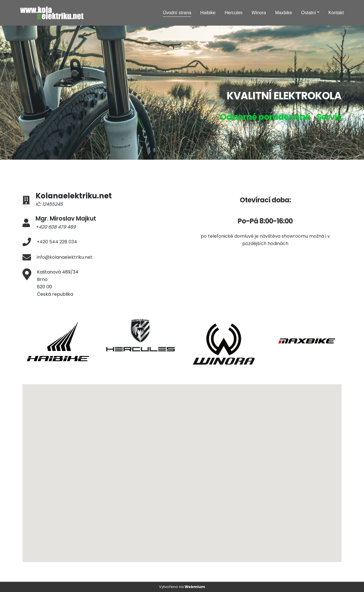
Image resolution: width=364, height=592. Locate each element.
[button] (201, 498)
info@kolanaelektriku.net (65, 257)
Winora (259, 13)
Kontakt (336, 13)
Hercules (234, 13)
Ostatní (309, 13)
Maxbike (284, 13)
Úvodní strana (177, 13)
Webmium (195, 587)
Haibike (208, 13)
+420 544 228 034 (57, 242)
